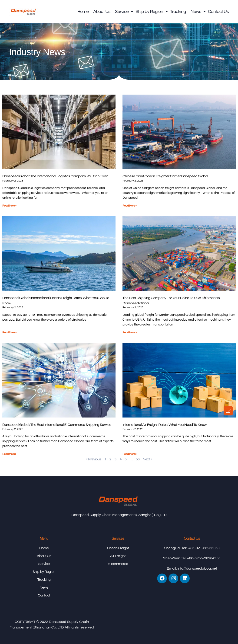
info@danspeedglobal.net (197, 568)
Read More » (9, 206)
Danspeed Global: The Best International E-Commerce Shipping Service (57, 425)
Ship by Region (150, 12)
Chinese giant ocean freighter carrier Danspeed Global (165, 176)
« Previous (93, 459)
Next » (147, 459)
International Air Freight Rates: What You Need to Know (165, 425)
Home (83, 12)
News (197, 12)
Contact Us (218, 12)
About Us (102, 12)
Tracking (178, 12)
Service (123, 12)
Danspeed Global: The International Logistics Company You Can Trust (55, 176)
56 (138, 459)
